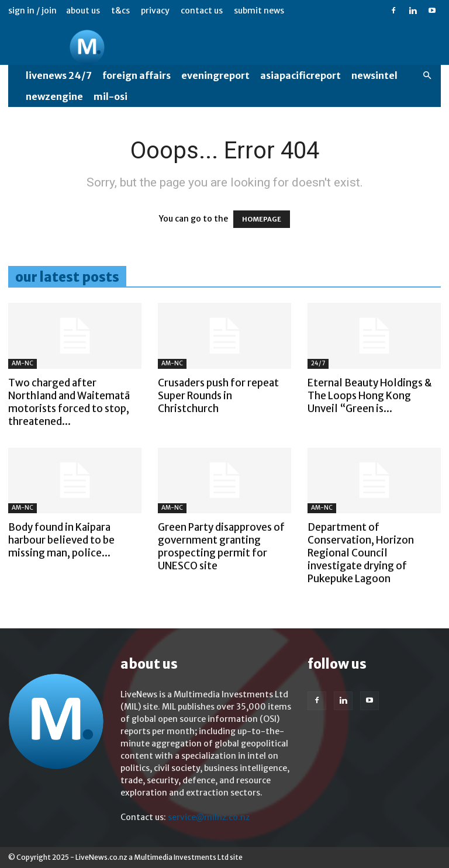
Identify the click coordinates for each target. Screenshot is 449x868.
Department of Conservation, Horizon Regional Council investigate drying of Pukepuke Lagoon (361, 553)
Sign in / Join (32, 11)
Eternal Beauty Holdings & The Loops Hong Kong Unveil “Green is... (370, 396)
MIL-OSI (110, 96)
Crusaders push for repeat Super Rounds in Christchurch (218, 396)
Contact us (202, 11)
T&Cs (120, 11)
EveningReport (215, 75)
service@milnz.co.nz (209, 817)
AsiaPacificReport (301, 75)
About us (83, 11)
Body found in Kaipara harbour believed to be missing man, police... (61, 540)
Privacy (155, 11)
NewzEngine (54, 96)
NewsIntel (374, 75)
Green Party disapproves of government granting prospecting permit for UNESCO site (221, 547)
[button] (427, 76)
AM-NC (23, 363)
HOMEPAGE (262, 219)
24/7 (318, 363)
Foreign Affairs (137, 75)
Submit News (259, 11)
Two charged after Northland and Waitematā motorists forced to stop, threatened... (69, 402)
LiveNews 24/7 (59, 75)
